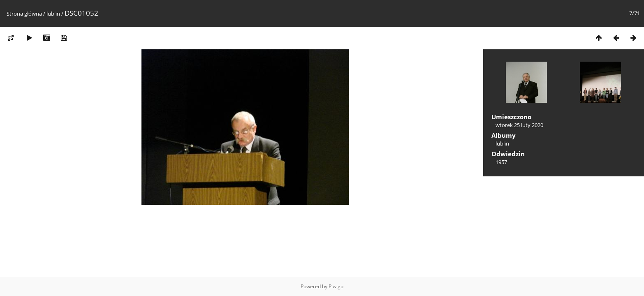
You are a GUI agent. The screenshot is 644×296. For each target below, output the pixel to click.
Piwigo (336, 286)
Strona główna (24, 14)
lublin (53, 14)
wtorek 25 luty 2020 (519, 125)
